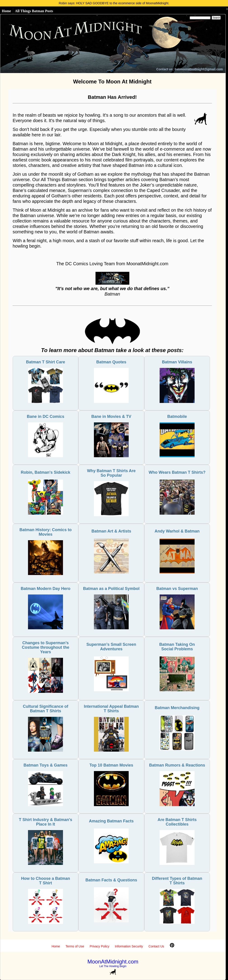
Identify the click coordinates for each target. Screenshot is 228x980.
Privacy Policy (99, 946)
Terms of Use (75, 946)
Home (6, 11)
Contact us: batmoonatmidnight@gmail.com (190, 69)
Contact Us (156, 946)
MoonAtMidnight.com (113, 962)
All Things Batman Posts (34, 11)
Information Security (129, 946)
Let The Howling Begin (113, 966)
